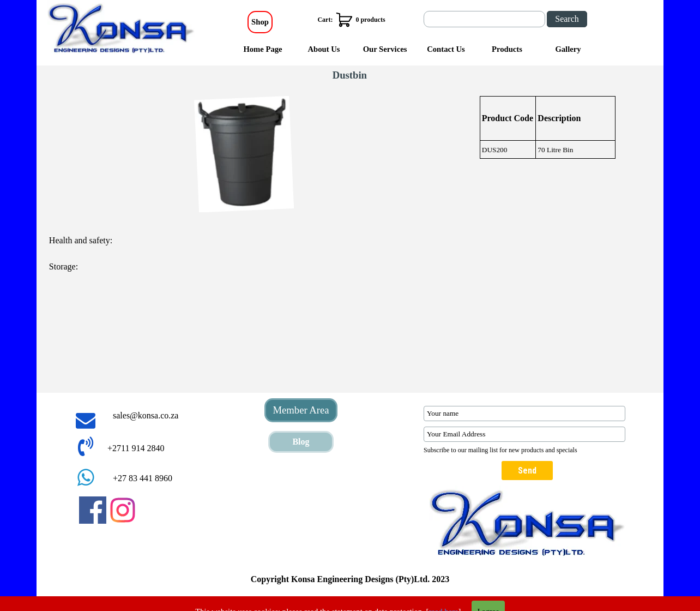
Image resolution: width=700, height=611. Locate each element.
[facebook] (93, 510)
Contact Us (446, 49)
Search (567, 19)
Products (507, 49)
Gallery (568, 49)
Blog (301, 442)
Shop (260, 22)
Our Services (385, 49)
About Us (324, 49)
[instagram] (123, 510)
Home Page (262, 49)
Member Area (301, 410)
